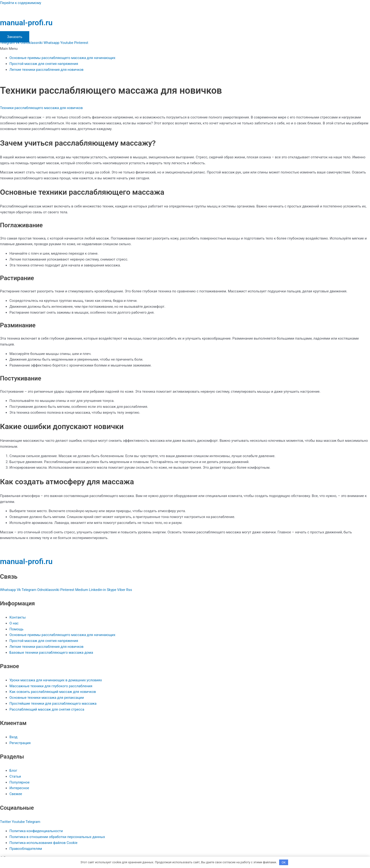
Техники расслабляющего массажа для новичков (41, 108)
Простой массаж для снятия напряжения (44, 64)
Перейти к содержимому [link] (21, 3)
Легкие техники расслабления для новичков (46, 70)
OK (284, 862)
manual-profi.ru (26, 23)
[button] (185, 49)
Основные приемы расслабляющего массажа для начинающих (62, 58)
